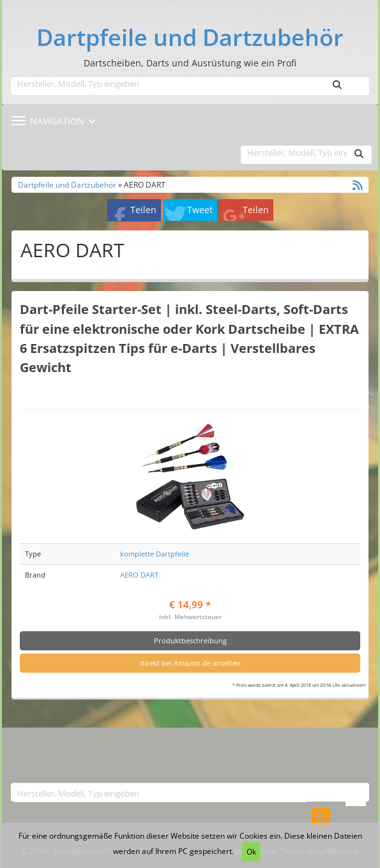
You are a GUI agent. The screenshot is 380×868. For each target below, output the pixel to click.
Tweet (200, 210)
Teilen (143, 210)
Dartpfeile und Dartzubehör (190, 38)
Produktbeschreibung (190, 640)
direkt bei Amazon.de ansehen (190, 663)
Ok (251, 852)
